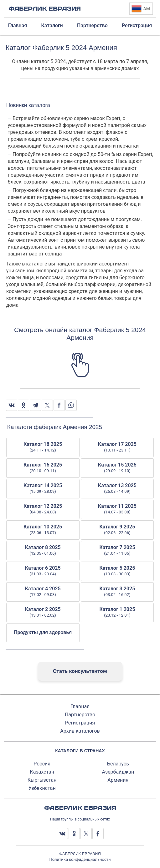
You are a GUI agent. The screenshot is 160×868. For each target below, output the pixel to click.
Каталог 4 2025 (43, 592)
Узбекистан (42, 788)
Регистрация (80, 723)
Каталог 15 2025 (117, 468)
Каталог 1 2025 (117, 612)
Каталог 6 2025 (43, 571)
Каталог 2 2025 (43, 612)
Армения (118, 780)
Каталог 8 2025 (43, 550)
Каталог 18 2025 (43, 447)
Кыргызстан (42, 780)
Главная (80, 707)
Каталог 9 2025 (117, 530)
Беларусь (118, 764)
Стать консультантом (80, 671)
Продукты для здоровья (43, 632)
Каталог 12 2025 (43, 509)
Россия (42, 764)
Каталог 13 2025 (117, 488)
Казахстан (42, 772)
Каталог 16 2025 (43, 468)
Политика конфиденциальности (80, 859)
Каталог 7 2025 (117, 550)
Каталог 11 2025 (117, 509)
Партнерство (80, 715)
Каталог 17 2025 (117, 447)
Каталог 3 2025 (117, 592)
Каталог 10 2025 (43, 530)
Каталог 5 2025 (117, 571)
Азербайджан (118, 772)
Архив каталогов (80, 731)
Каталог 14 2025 (43, 488)
